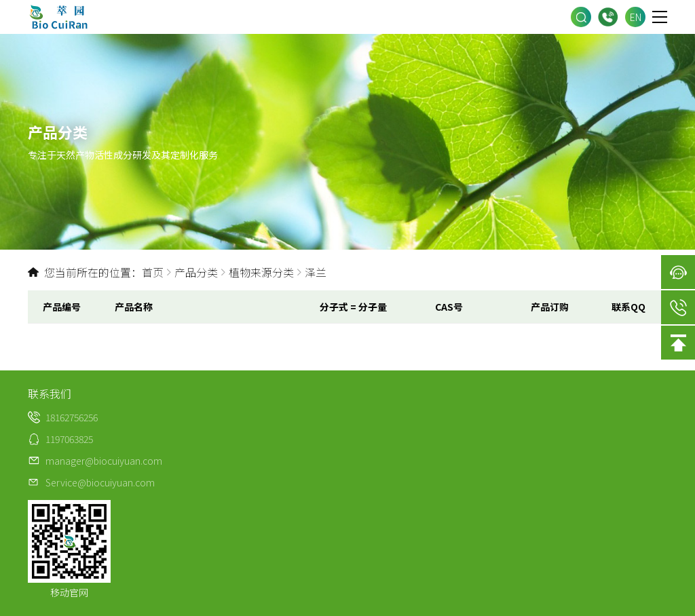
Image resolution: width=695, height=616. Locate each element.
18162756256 (608, 17)
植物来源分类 (261, 272)
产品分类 (196, 272)
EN (636, 17)
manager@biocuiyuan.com (104, 461)
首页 (153, 272)
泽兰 (316, 272)
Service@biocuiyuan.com (100, 482)
